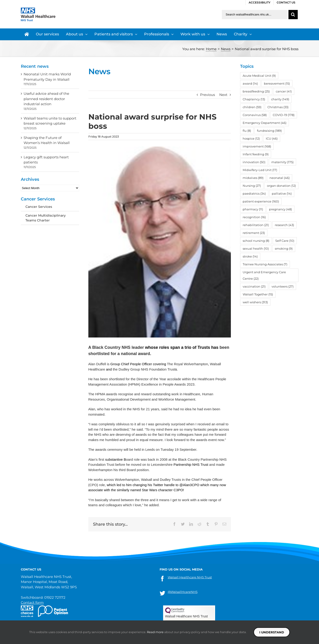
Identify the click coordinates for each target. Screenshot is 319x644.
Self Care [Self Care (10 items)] (285, 241)
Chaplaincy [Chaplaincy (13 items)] (254, 99)
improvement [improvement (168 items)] (257, 146)
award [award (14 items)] (250, 83)
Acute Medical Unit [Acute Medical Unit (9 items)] (259, 76)
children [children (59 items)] (252, 107)
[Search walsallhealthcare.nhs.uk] (255, 15)
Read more (155, 632)
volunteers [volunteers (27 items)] (283, 286)
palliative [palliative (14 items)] (282, 193)
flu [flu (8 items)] (247, 131)
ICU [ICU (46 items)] (272, 138)
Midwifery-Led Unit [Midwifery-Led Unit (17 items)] (260, 170)
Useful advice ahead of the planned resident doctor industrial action (46, 99)
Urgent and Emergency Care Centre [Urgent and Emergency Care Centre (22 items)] (264, 275)
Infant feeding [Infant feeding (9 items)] (256, 154)
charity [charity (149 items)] (280, 99)
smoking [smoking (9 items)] (284, 248)
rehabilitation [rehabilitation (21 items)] (256, 225)
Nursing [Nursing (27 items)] (252, 186)
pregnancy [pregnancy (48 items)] (280, 209)
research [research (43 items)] (284, 225)
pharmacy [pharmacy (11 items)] (253, 209)
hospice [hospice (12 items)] (251, 138)
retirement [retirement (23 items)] (254, 233)
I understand (272, 632)
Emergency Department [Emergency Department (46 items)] (265, 123)
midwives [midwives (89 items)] (253, 178)
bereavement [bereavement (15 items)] (277, 83)
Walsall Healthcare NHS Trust (190, 577)
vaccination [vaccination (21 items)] (254, 286)
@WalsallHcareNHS (183, 592)
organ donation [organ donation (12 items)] (281, 186)
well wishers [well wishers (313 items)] (255, 302)
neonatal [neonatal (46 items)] (280, 178)
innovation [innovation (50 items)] (254, 162)
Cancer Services (39, 207)
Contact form (32, 603)
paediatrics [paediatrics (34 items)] (254, 193)
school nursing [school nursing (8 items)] (256, 241)
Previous (208, 95)
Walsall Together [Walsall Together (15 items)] (258, 294)
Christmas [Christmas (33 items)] (278, 107)
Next (223, 95)
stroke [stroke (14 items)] (250, 256)
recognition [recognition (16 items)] (254, 217)
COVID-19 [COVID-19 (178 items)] (284, 115)
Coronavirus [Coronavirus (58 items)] (255, 115)
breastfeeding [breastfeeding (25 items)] (256, 91)
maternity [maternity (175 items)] (282, 162)
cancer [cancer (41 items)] (284, 91)
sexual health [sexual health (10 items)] (256, 248)
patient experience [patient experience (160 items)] (261, 201)
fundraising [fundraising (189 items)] (269, 131)
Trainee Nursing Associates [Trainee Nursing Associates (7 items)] (265, 264)
